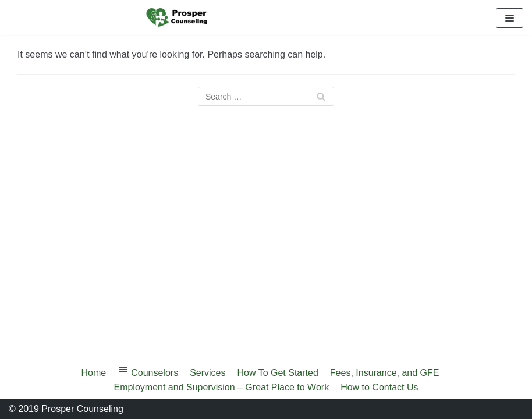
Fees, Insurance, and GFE (385, 373)
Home (94, 373)
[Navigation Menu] (510, 18)
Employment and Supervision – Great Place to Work (221, 387)
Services (208, 373)
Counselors (148, 372)
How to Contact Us (379, 387)
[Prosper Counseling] (178, 18)
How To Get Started (278, 373)
